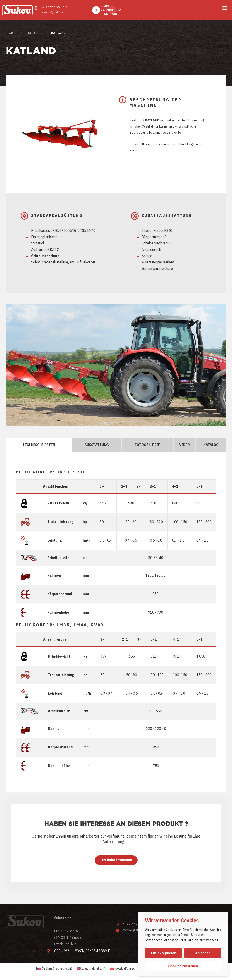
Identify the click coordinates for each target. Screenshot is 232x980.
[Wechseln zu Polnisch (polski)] (124, 968)
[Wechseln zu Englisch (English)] (91, 968)
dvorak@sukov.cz (54, 12)
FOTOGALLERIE (147, 445)
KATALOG (211, 445)
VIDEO (185, 445)
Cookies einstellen (183, 966)
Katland (58, 33)
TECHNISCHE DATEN (39, 445)
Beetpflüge (37, 33)
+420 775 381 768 (55, 7)
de (112, 10)
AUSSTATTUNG (97, 445)
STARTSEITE (15, 33)
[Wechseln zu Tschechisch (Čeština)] (54, 968)
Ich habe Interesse (116, 860)
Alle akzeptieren (163, 953)
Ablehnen (203, 953)
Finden (103, 10)
